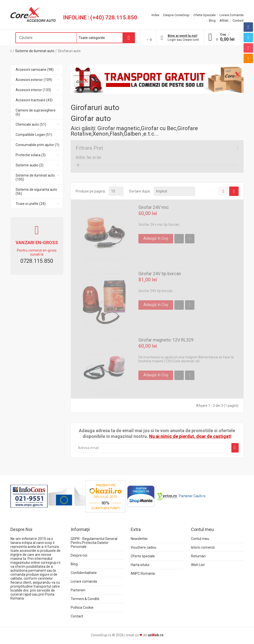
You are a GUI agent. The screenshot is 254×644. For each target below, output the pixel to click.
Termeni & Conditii (85, 599)
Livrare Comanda (232, 15)
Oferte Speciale (205, 15)
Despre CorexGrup (176, 15)
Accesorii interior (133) (38, 90)
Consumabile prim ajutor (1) (38, 145)
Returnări (198, 556)
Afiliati (224, 20)
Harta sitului (140, 565)
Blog (212, 20)
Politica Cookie (82, 607)
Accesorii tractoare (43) (34, 100)
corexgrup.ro (51, 563)
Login (172, 40)
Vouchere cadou (143, 547)
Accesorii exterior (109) (38, 80)
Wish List (198, 565)
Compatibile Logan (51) (34, 135)
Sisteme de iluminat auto (35, 51)
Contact (238, 20)
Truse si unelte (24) (38, 204)
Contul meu (200, 539)
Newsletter (139, 539)
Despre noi (79, 555)
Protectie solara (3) (38, 155)
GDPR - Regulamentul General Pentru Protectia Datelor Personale (94, 543)
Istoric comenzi (203, 547)
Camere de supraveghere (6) (36, 112)
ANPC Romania (143, 573)
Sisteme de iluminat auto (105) (38, 177)
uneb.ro (156, 635)
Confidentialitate (84, 573)
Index (155, 15)
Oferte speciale (143, 556)
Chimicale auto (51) (38, 124)
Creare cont (191, 40)
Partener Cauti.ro (192, 496)
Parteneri (78, 590)
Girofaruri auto (69, 51)
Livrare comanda (84, 581)
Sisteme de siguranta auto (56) (38, 191)
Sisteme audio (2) (38, 165)
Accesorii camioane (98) (38, 70)
